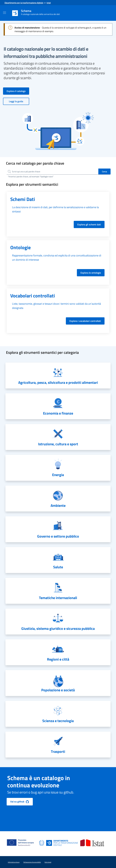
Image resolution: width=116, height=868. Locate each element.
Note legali (48, 862)
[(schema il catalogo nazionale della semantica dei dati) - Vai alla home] (43, 13)
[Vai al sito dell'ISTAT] (92, 843)
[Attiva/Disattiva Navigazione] (5, 13)
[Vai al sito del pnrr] (22, 839)
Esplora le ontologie (91, 273)
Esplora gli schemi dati (89, 224)
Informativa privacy (14, 862)
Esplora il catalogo (16, 91)
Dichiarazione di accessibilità (32, 862)
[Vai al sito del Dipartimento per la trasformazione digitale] (24, 3)
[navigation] (58, 376)
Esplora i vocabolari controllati (85, 321)
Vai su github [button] (20, 802)
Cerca (104, 171)
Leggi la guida (16, 101)
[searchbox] (52, 172)
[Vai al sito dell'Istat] (49, 3)
